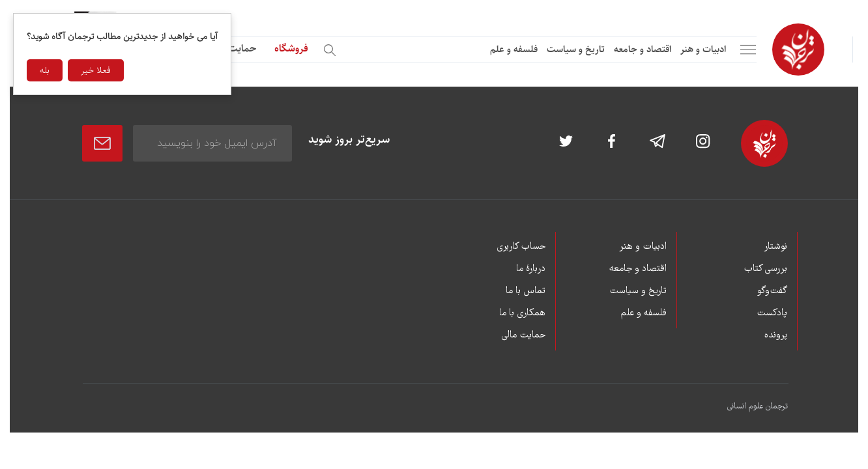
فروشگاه (291, 49)
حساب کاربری (521, 247)
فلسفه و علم (514, 49)
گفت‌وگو (772, 291)
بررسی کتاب (765, 269)
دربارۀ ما (531, 269)
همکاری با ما (522, 313)
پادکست (772, 313)
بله (45, 70)
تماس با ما (526, 291)
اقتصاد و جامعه (643, 49)
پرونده (776, 335)
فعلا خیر (96, 70)
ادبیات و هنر (703, 49)
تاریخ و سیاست (576, 49)
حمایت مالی (232, 49)
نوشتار (775, 247)
